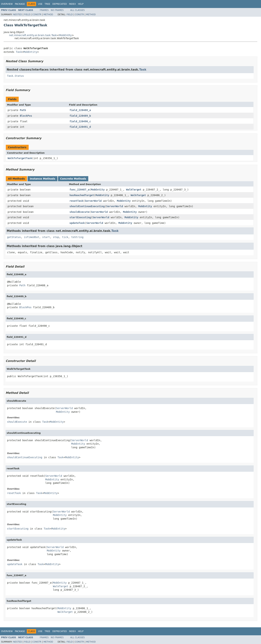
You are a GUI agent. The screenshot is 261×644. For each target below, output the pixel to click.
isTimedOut (32, 237)
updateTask (77, 223)
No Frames (57, 10)
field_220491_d (80, 127)
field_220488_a (80, 110)
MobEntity (65, 35)
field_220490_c (80, 121)
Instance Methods (42, 179)
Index (72, 4)
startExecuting (80, 217)
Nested (17, 15)
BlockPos (26, 116)
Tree (47, 4)
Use (40, 4)
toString (77, 237)
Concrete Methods (73, 179)
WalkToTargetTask (20, 158)
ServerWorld (93, 201)
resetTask (76, 201)
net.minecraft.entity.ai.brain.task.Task (33, 35)
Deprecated (60, 4)
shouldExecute (80, 212)
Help (81, 4)
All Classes (77, 10)
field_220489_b (80, 116)
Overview (7, 4)
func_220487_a (80, 190)
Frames (44, 10)
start (46, 237)
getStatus (14, 237)
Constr (37, 15)
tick (65, 237)
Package (20, 4)
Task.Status (15, 76)
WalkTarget (134, 190)
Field (27, 15)
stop (56, 237)
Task (19, 52)
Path (23, 110)
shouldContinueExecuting (87, 206)
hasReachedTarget (82, 195)
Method (48, 15)
